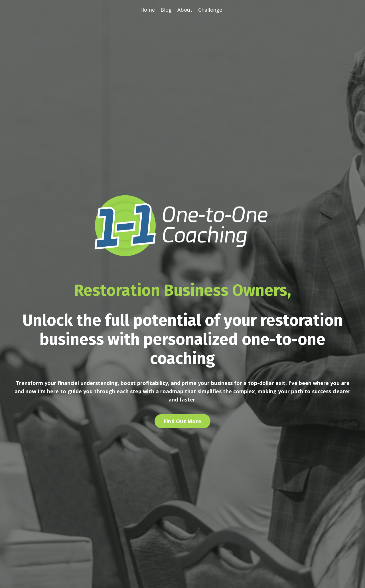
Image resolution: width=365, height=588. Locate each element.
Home (148, 10)
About (185, 10)
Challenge (210, 10)
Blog (166, 10)
